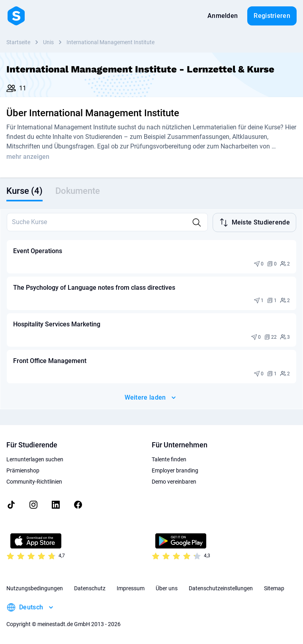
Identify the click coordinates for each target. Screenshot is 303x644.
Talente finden (169, 459)
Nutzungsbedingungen (35, 588)
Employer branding (175, 470)
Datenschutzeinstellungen (221, 588)
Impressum (131, 588)
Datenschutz (90, 588)
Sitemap (274, 588)
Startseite (18, 42)
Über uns (167, 588)
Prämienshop (23, 470)
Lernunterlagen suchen (35, 459)
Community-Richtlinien (34, 482)
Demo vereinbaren (174, 482)
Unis (48, 42)
